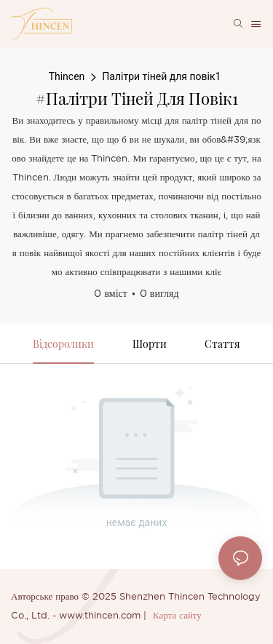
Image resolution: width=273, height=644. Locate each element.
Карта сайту (177, 616)
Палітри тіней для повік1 (161, 76)
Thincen (67, 76)
